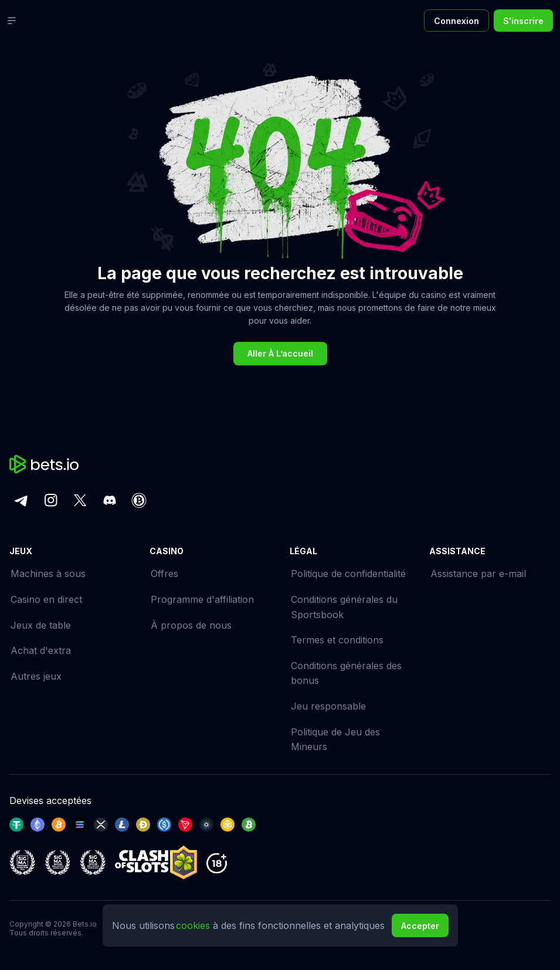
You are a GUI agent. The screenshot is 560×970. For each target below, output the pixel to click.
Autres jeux (36, 676)
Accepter (420, 926)
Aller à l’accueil (280, 353)
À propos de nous (191, 625)
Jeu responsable (328, 706)
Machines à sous (48, 574)
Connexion (457, 21)
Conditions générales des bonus (346, 673)
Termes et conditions (337, 640)
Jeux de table (41, 625)
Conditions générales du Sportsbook (344, 607)
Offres (164, 574)
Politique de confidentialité (348, 574)
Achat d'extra (41, 650)
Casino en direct (46, 599)
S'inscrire (523, 21)
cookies (194, 925)
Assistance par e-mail (478, 574)
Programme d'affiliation (202, 599)
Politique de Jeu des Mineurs (335, 740)
